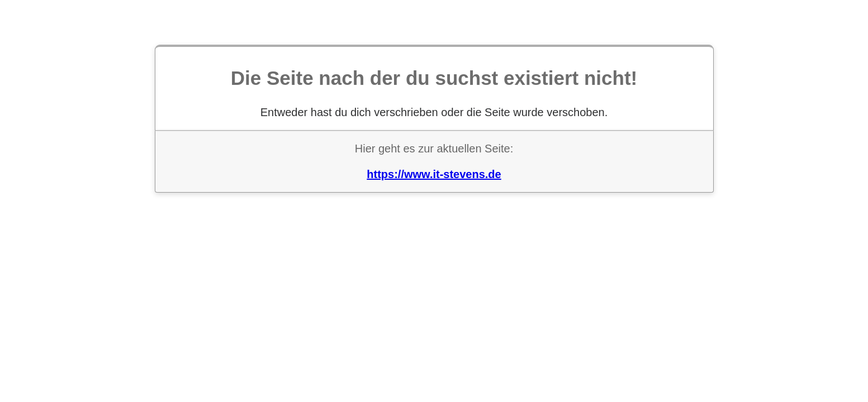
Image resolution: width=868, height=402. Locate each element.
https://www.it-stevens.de (434, 174)
